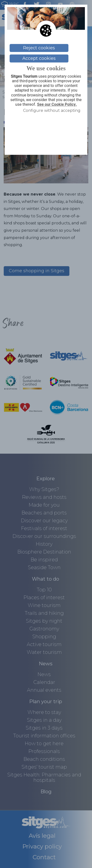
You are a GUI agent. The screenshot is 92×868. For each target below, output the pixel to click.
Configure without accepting (52, 110)
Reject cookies (39, 48)
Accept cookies (39, 58)
